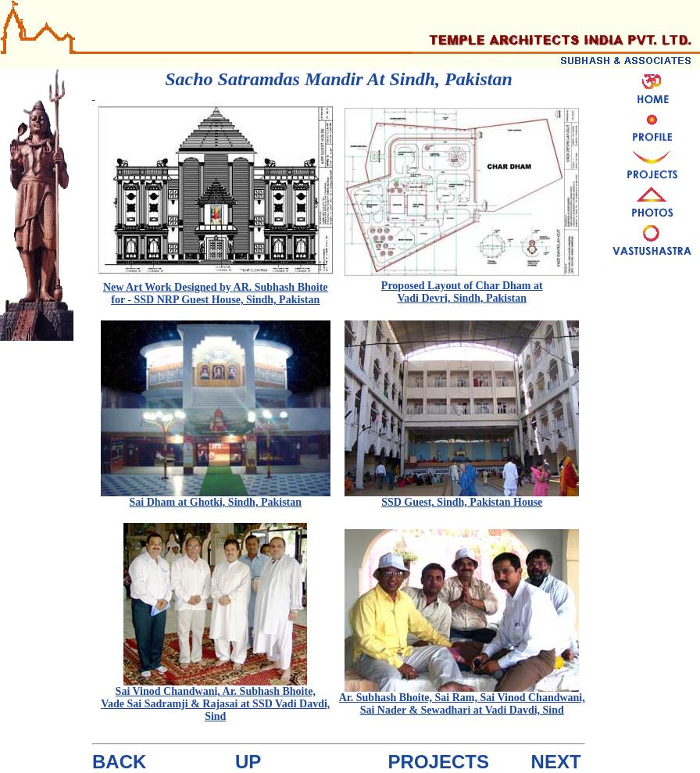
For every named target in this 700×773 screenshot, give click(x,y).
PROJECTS (439, 762)
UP (248, 762)
